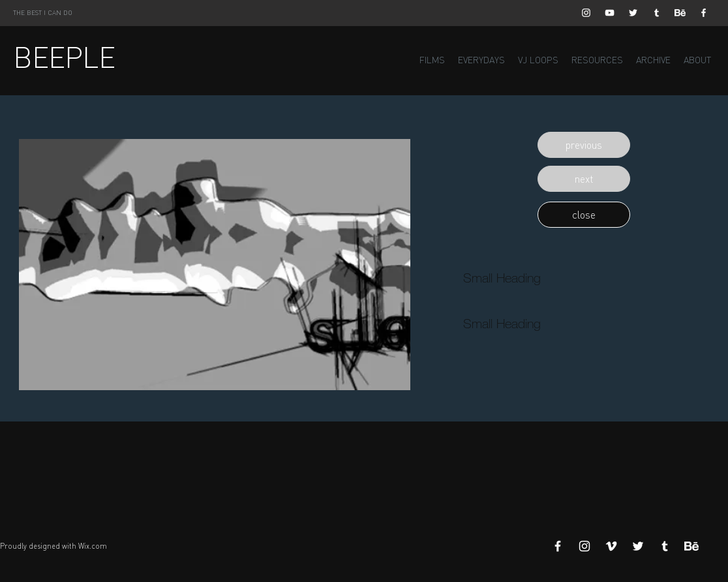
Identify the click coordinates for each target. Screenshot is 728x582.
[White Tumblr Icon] (657, 13)
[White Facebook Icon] (704, 13)
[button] (584, 145)
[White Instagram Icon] (586, 13)
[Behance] (680, 13)
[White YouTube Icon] (610, 13)
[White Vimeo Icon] (611, 546)
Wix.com (93, 546)
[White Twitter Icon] (633, 13)
